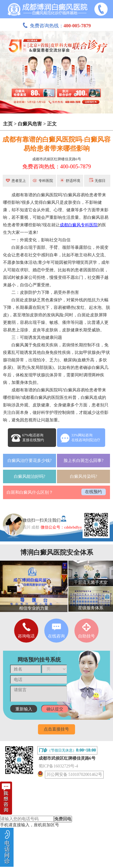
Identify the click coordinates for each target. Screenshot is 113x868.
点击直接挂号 (56, 729)
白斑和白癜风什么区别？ (30, 492)
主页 (8, 124)
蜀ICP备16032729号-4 (58, 766)
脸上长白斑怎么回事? (83, 461)
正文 (52, 124)
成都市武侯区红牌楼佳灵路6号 (57, 159)
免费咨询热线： (57, 26)
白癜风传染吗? (83, 476)
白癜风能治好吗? (30, 476)
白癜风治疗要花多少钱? (30, 461)
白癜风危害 (30, 124)
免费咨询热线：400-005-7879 (57, 167)
